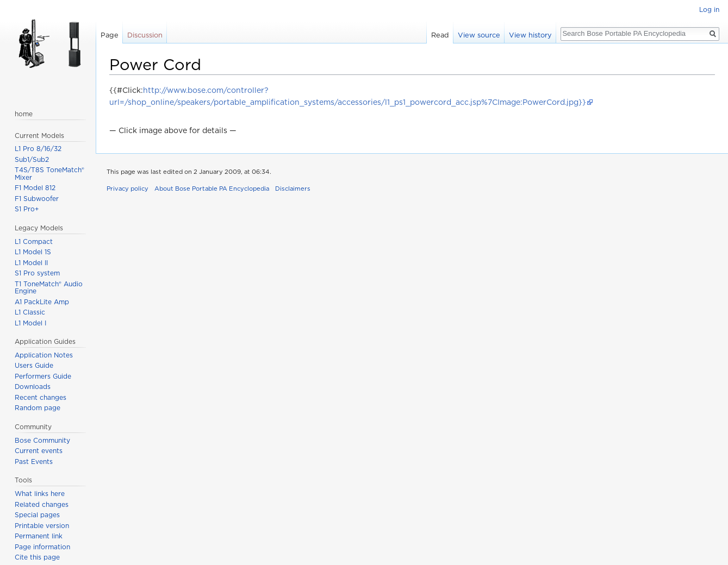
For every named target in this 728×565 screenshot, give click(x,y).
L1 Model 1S (33, 252)
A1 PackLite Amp (42, 302)
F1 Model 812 (35, 188)
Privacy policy (127, 189)
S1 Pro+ (27, 209)
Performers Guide (43, 376)
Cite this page (37, 557)
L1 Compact (34, 241)
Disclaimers (293, 189)
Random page (38, 408)
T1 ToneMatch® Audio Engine (49, 288)
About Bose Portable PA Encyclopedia (212, 189)
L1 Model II (31, 263)
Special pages (37, 515)
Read (440, 35)
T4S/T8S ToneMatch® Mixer (49, 174)
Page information (42, 547)
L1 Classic (30, 312)
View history (530, 35)
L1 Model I (30, 323)
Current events (39, 451)
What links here (40, 494)
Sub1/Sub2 (32, 159)
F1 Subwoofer (37, 199)
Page (110, 35)
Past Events (34, 462)
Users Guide (34, 365)
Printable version (42, 526)
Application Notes (44, 355)
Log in (709, 10)
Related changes (42, 504)
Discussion (145, 35)
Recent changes (41, 397)
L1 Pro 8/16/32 (38, 149)
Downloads (33, 387)
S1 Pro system (37, 273)
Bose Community (42, 440)
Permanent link (39, 536)
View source (479, 35)
